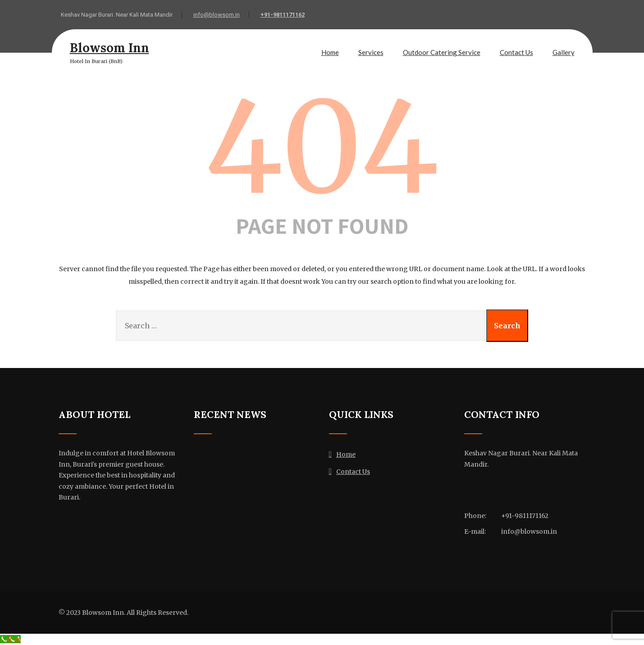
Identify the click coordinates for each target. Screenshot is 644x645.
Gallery (564, 52)
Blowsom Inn (110, 48)
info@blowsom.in (217, 15)
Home (330, 52)
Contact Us (516, 52)
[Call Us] (10, 639)
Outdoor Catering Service (442, 52)
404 (322, 148)
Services (371, 52)
